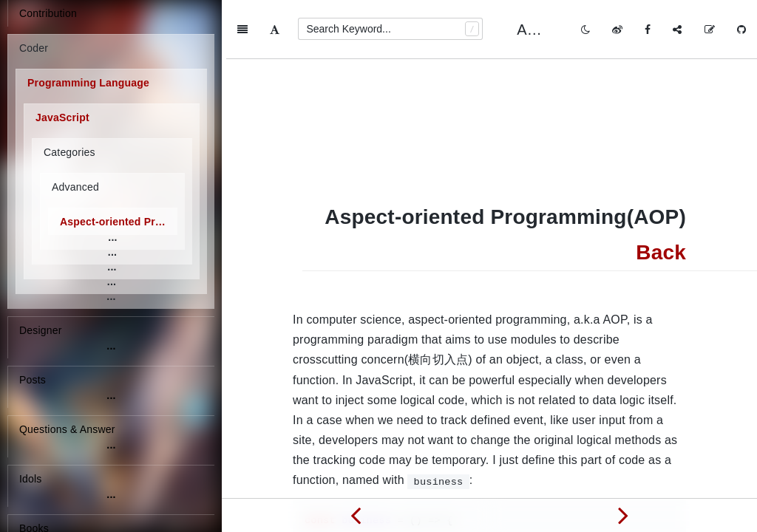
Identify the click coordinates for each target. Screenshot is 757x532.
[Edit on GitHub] (710, 30)
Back (661, 193)
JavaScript (62, 117)
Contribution (48, 13)
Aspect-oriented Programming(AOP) (119, 222)
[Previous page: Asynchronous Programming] (356, 515)
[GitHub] (741, 30)
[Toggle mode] (585, 30)
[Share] (677, 30)
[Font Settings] (275, 30)
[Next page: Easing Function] (623, 515)
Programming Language (88, 83)
